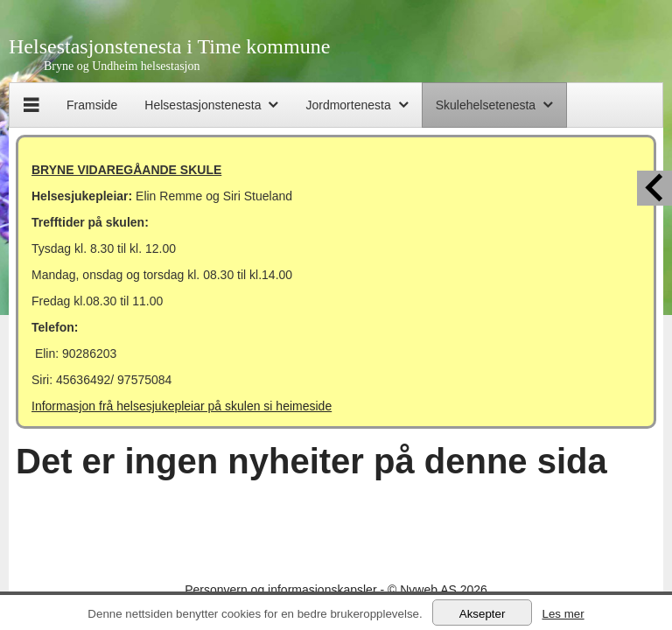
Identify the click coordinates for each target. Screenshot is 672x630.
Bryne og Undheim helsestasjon (122, 66)
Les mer (563, 614)
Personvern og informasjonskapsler (280, 590)
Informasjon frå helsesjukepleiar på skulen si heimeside (182, 406)
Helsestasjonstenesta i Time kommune (169, 46)
